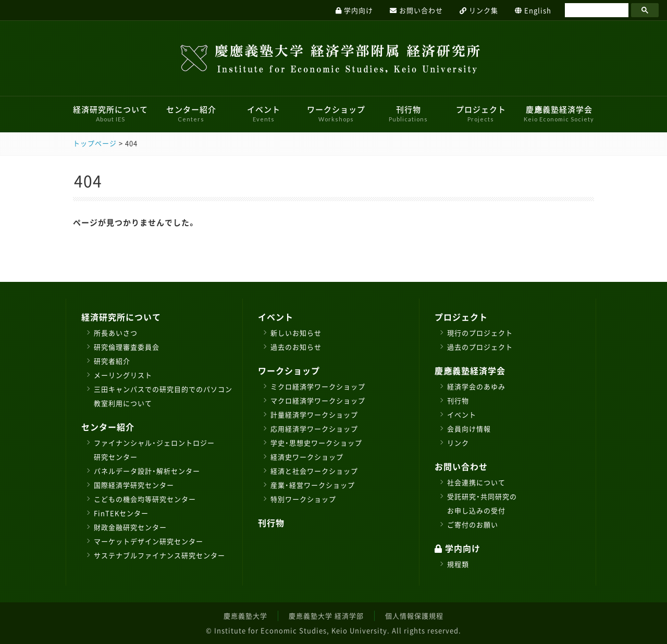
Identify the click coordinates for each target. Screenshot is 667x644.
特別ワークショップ (303, 499)
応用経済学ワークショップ (314, 429)
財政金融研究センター (130, 527)
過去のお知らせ (296, 347)
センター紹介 (191, 113)
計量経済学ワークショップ (314, 414)
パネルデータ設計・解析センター (147, 471)
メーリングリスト (123, 375)
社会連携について (476, 482)
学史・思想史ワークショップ (316, 443)
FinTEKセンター (121, 513)
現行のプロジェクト (480, 333)
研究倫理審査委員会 (127, 347)
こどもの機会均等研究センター (145, 499)
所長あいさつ (116, 333)
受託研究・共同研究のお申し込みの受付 (482, 503)
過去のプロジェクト (480, 347)
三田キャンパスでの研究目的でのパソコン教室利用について (163, 396)
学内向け (458, 548)
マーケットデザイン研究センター (149, 541)
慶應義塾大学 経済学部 (326, 616)
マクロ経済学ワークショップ (318, 400)
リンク (458, 443)
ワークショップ (336, 113)
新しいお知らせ (296, 333)
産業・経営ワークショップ (313, 485)
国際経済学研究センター (134, 485)
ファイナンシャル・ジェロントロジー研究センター (154, 450)
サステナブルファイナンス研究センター (159, 555)
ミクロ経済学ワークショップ (318, 386)
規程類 (458, 564)
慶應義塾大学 (245, 616)
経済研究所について (110, 113)
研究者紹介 (112, 361)
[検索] (596, 10)
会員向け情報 (469, 429)
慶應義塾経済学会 (559, 113)
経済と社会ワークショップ (314, 471)
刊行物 (408, 113)
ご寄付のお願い (473, 524)
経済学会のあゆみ (476, 386)
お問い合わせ (461, 466)
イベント (264, 113)
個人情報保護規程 (414, 616)
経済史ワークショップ (307, 457)
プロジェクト (481, 113)
